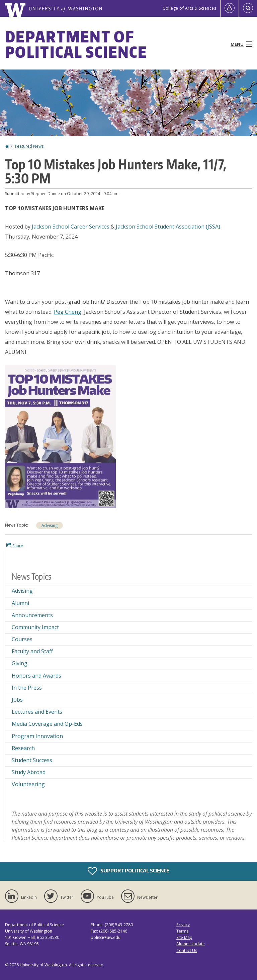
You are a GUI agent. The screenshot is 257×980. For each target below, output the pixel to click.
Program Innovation (37, 736)
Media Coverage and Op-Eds (47, 724)
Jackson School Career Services (71, 227)
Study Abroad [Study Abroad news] (29, 772)
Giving (20, 663)
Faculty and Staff (32, 651)
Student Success (32, 760)
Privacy (183, 925)
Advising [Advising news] (50, 525)
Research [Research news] (23, 748)
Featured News (29, 146)
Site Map (184, 937)
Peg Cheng (68, 312)
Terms (182, 931)
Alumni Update (191, 944)
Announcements (32, 615)
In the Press (27, 688)
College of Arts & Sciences (189, 8)
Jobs (17, 700)
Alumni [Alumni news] (20, 603)
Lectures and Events (37, 712)
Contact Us (187, 950)
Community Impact (35, 627)
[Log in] (230, 8)
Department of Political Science (76, 44)
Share (15, 546)
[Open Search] (248, 8)
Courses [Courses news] (22, 639)
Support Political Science (128, 871)
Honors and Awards (36, 676)
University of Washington (43, 965)
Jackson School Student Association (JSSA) (168, 227)
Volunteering (28, 784)
